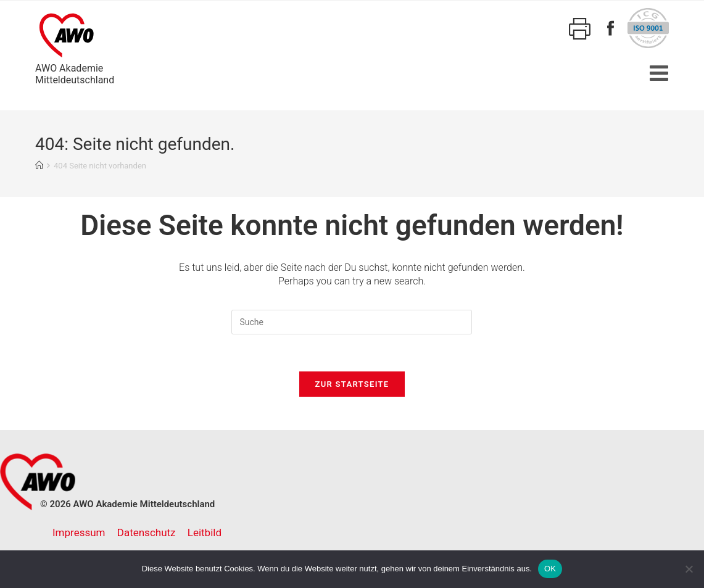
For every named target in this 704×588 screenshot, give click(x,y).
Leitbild (205, 532)
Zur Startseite (352, 384)
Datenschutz (147, 532)
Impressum (79, 532)
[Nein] (689, 569)
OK (550, 569)
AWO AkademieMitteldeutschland (75, 47)
